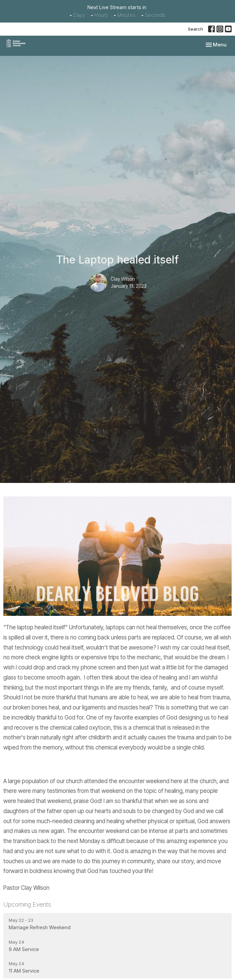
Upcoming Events (27, 904)
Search (195, 29)
